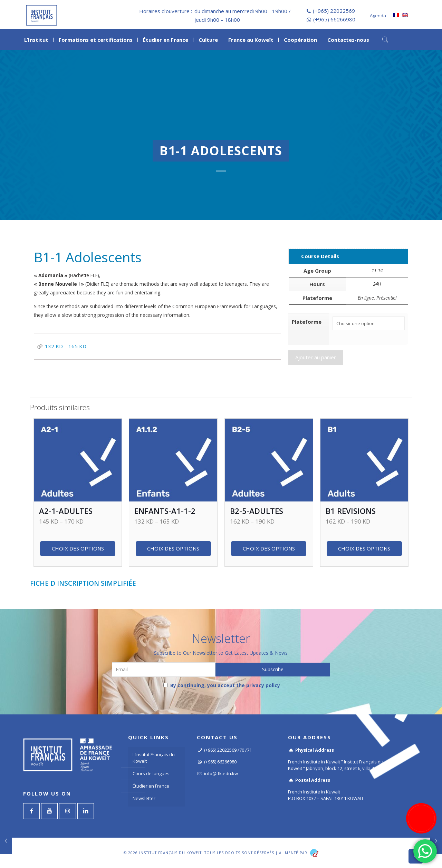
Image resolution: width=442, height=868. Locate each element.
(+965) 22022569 (334, 11)
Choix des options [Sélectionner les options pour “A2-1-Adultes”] (78, 548)
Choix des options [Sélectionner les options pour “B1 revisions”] (364, 548)
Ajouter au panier (316, 356)
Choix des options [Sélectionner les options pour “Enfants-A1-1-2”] (173, 548)
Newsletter (144, 798)
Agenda (378, 16)
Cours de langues (151, 773)
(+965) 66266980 (334, 19)
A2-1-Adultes (66, 511)
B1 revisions (351, 511)
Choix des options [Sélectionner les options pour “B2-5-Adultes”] (269, 548)
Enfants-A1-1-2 (165, 511)
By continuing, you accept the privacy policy (222, 685)
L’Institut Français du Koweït (154, 758)
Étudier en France (151, 786)
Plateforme (307, 322)
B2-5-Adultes (257, 511)
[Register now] (421, 818)
